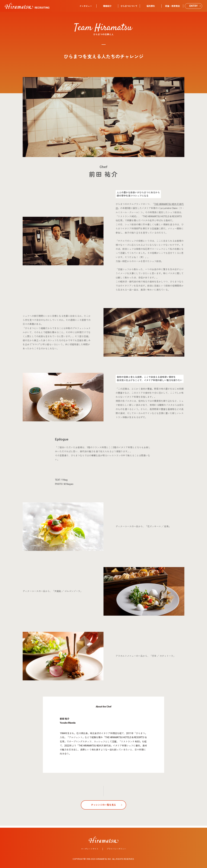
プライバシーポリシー (116, 847)
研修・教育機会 (172, 6)
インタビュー (86, 6)
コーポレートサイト (90, 847)
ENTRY (193, 6)
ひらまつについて (129, 6)
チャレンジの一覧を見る (103, 805)
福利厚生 (151, 6)
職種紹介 (107, 6)
